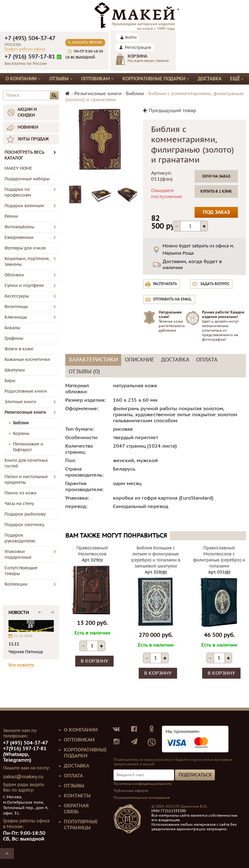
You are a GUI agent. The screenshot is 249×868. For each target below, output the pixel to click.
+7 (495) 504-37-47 (30, 38)
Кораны (21, 434)
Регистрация (138, 48)
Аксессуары (17, 296)
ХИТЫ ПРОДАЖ (33, 139)
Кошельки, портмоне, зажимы (27, 262)
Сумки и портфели (24, 286)
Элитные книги (20, 402)
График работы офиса (25, 49)
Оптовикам (97, 79)
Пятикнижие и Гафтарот (28, 447)
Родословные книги (26, 391)
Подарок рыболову (25, 514)
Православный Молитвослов (92, 551)
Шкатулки (15, 370)
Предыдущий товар (170, 111)
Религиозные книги (25, 412)
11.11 (14, 644)
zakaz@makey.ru (23, 777)
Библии (21, 423)
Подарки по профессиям (18, 192)
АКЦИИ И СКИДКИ (27, 112)
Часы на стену (19, 504)
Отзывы (61, 79)
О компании (23, 79)
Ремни (11, 216)
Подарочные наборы (27, 179)
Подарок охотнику (24, 525)
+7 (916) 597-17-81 (30, 57)
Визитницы (16, 307)
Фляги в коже (19, 349)
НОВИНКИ (28, 127)
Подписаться (195, 775)
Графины (14, 338)
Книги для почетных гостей (26, 463)
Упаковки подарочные (18, 555)
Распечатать (165, 284)
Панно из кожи (21, 493)
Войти (131, 37)
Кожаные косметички (27, 360)
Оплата (73, 776)
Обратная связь (76, 809)
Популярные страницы (81, 825)
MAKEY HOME (18, 168)
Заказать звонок (85, 42)
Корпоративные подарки (156, 79)
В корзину (94, 661)
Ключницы (16, 317)
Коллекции (16, 584)
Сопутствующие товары (21, 571)
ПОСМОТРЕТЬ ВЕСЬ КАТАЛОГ (30, 155)
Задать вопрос (215, 284)
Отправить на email (172, 299)
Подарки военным (24, 206)
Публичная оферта (131, 791)
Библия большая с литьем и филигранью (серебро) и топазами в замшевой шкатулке (156, 557)
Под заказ (216, 212)
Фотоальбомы (19, 227)
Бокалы (12, 328)
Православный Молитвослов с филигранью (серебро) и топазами (219, 557)
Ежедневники (19, 238)
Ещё (237, 79)
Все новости (21, 665)
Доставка (210, 79)
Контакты (77, 796)
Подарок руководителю (20, 538)
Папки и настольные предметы (26, 480)
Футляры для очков (25, 248)
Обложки (14, 275)
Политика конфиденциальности (143, 784)
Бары (10, 381)
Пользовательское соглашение (142, 798)
